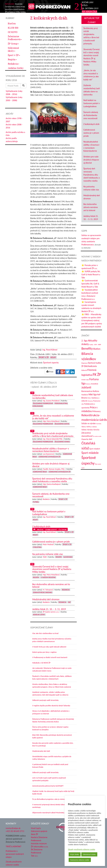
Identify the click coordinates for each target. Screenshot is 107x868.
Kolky (53, 357)
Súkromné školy (13, 49)
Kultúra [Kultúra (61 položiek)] (96, 391)
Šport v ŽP (14, 55)
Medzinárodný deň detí (41, 751)
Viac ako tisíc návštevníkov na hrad (45, 633)
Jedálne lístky (16, 68)
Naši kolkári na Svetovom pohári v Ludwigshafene (92, 103)
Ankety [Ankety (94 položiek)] (85, 344)
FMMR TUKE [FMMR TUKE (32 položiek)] (85, 380)
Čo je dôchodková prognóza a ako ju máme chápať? (52, 799)
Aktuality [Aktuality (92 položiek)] (93, 341)
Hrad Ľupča (36, 828)
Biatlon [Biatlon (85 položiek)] (97, 349)
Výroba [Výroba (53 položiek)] (90, 430)
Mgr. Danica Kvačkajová (52, 484)
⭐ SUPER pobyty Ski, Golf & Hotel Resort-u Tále (91, 274)
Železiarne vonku (62, 442)
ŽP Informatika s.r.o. (40, 847)
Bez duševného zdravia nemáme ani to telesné (91, 207)
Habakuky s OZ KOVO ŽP (41, 663)
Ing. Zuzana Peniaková (51, 401)
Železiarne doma (62, 424)
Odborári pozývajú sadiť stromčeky (45, 700)
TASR (45, 557)
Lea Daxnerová (48, 454)
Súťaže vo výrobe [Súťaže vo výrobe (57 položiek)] (89, 423)
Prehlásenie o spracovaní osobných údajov (15, 854)
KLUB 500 (13, 28)
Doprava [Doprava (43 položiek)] (84, 363)
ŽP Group (13, 44)
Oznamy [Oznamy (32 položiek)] (90, 401)
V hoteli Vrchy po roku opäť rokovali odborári (49, 647)
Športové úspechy (51, 363)
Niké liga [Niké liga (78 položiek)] (93, 394)
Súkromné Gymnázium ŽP (50, 457)
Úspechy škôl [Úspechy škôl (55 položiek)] (87, 439)
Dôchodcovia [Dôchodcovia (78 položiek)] (90, 366)
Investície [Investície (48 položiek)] (95, 384)
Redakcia (13, 64)
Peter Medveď (48, 544)
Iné (69, 602)
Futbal (36, 502)
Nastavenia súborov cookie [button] (80, 860)
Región (12, 59)
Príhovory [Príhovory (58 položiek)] (96, 411)
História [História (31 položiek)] (88, 384)
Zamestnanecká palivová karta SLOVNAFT (48, 786)
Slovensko (68, 557)
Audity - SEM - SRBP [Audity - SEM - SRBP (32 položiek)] (95, 345)
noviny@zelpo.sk (13, 828)
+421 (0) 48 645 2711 (15, 831)
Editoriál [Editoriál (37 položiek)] (84, 370)
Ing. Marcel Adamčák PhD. (53, 439)
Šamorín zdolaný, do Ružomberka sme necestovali (91, 115)
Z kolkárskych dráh (91, 124)
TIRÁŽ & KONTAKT (14, 846)
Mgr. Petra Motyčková (51, 421)
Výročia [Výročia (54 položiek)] (96, 430)
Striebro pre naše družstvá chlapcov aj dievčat (91, 160)
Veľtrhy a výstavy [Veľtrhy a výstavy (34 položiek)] (92, 427)
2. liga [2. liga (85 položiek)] (84, 341)
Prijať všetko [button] (75, 854)
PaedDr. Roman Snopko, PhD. (54, 469)
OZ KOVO (13, 32)
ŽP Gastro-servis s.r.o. (51, 612)
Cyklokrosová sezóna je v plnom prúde (91, 133)
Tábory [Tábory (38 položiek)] (84, 427)
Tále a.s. (34, 856)
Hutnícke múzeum (39, 843)
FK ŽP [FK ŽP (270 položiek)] (97, 375)
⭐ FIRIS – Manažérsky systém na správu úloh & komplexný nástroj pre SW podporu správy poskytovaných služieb (92, 320)
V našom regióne (48, 577)
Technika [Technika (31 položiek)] (99, 424)
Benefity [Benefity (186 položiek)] (87, 348)
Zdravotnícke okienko (43, 592)
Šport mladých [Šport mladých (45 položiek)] (95, 449)
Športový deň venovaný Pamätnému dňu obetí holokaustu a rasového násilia (92, 175)
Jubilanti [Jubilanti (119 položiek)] (86, 387)
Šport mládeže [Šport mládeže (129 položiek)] (90, 453)
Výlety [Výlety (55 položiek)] (84, 430)
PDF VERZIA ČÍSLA (90, 11)
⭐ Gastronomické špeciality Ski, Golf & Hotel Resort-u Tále (90, 284)
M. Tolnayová (48, 590)
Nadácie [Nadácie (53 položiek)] (85, 395)
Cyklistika (37, 547)
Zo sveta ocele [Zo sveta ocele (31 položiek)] (97, 436)
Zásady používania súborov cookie (82, 849)
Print (50, 372)
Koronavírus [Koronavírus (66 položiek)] (87, 391)
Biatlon (12, 23)
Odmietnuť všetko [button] (89, 854)
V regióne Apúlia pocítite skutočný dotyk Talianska (51, 706)
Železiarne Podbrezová (15, 38)
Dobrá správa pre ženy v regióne (44, 652)
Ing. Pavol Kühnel (50, 350)
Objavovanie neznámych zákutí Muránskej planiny (51, 813)
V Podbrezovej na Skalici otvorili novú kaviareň (50, 657)
